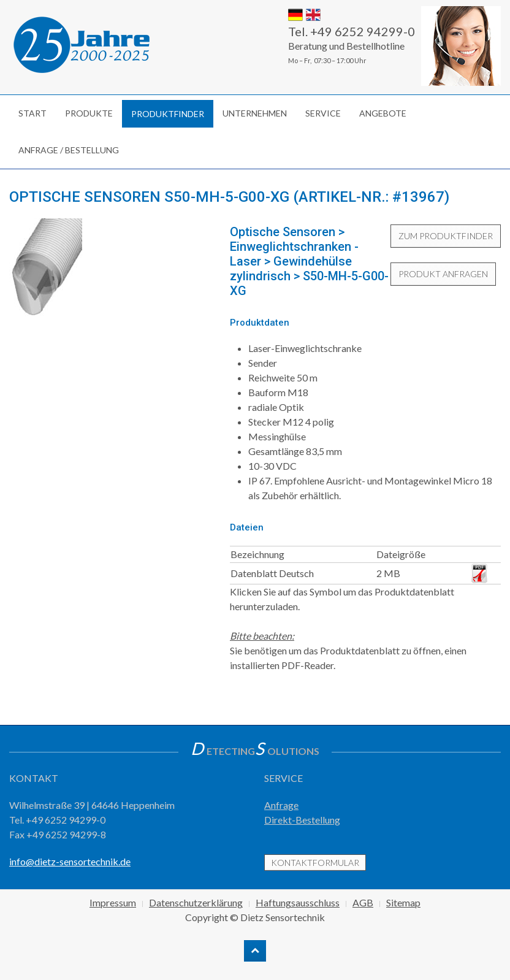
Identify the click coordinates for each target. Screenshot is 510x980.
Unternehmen (255, 113)
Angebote (383, 113)
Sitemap (403, 902)
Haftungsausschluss (298, 902)
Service (323, 113)
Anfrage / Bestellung (69, 150)
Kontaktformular (315, 863)
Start (32, 113)
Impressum (113, 902)
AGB (363, 902)
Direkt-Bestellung (302, 820)
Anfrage (281, 805)
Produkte (89, 113)
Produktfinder (168, 114)
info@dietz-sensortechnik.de (70, 861)
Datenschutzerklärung (196, 902)
